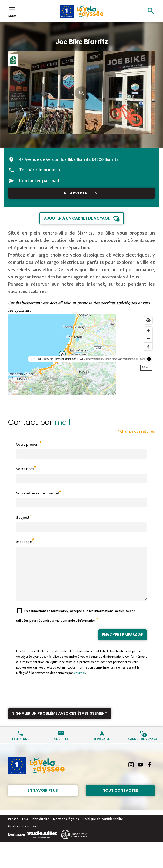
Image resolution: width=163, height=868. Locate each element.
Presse (13, 829)
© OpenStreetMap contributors (119, 359)
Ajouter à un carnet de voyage (77, 218)
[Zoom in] (148, 331)
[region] (81, 355)
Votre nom (25, 469)
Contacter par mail (39, 181)
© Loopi (140, 359)
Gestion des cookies (23, 836)
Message (24, 542)
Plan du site (41, 829)
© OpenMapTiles (93, 359)
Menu (12, 11)
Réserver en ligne (82, 193)
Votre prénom (28, 445)
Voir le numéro (44, 170)
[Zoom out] (148, 339)
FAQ (25, 829)
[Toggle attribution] (149, 359)
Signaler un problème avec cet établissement (60, 723)
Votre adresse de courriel (37, 493)
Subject (23, 518)
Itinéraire (102, 748)
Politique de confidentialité (103, 829)
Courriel (61, 748)
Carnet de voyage (143, 748)
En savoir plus (43, 800)
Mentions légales (66, 829)
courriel (80, 683)
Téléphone (20, 748)
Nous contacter (120, 800)
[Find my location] (148, 320)
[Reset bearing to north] (148, 346)
